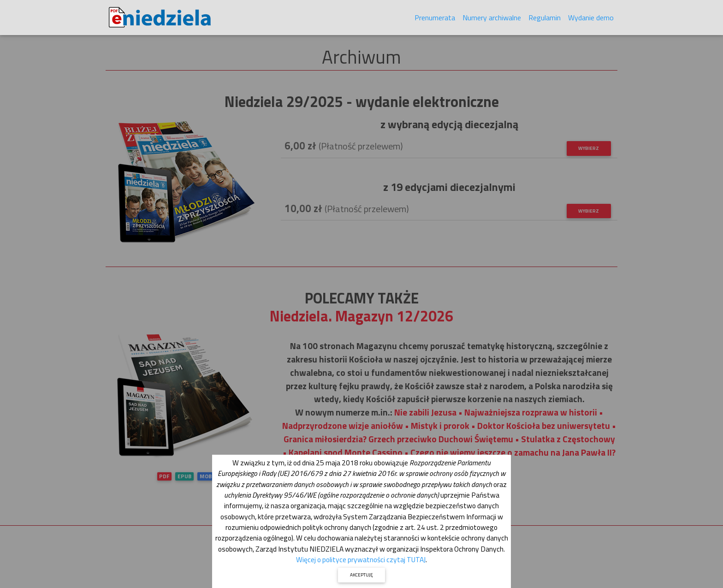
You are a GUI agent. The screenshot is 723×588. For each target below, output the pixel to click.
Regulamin (545, 19)
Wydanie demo (591, 19)
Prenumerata (435, 19)
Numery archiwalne (492, 19)
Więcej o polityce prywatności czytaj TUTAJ (361, 559)
